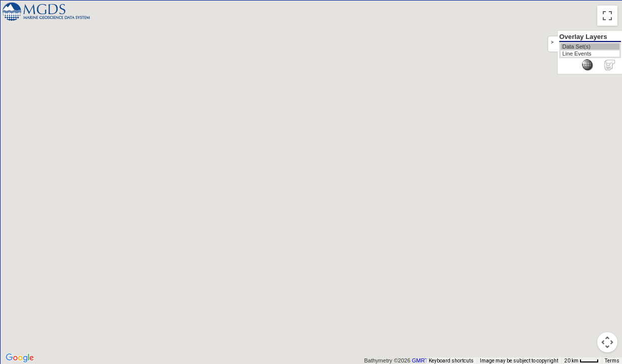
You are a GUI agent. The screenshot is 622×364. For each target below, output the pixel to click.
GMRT (420, 360)
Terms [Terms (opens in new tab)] (612, 361)
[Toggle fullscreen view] (607, 16)
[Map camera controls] (607, 342)
